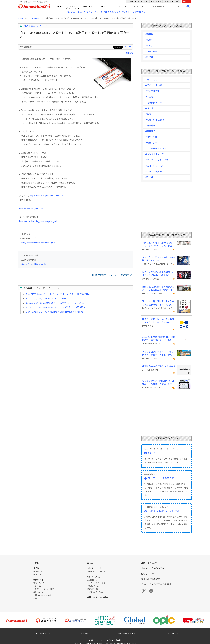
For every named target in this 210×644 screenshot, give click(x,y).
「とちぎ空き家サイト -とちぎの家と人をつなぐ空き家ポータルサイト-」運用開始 (158, 354)
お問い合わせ (173, 633)
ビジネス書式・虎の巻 (95, 592)
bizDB (73, 7)
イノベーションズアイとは (138, 1)
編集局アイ (88, 7)
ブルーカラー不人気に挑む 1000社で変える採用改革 (158, 259)
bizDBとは (37, 575)
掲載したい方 (156, 1)
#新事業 (149, 34)
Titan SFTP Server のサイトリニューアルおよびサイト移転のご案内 (58, 294)
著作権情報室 (158, 7)
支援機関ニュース (94, 580)
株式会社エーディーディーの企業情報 (114, 275)
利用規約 (84, 633)
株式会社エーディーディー (37, 26)
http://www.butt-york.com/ (32, 209)
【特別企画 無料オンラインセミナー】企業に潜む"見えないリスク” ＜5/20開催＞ (105, 12)
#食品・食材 (151, 137)
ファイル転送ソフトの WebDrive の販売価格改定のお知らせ (54, 312)
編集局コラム (38, 592)
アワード (176, 7)
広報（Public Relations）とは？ (165, 511)
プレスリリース (120, 7)
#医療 (148, 114)
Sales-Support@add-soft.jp (34, 264)
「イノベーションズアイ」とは (156, 568)
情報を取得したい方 (172, 1)
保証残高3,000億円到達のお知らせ (159, 366)
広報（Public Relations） (43, 595)
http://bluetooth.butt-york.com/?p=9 (38, 243)
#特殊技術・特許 (154, 103)
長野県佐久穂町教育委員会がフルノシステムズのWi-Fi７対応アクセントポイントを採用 (158, 289)
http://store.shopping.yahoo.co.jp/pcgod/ (38, 221)
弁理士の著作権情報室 (98, 597)
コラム (103, 7)
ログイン (186, 1)
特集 (35, 598)
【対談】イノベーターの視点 (44, 589)
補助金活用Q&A (93, 586)
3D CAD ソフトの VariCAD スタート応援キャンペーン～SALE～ (56, 303)
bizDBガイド (38, 571)
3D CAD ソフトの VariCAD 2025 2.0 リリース (47, 299)
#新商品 (149, 40)
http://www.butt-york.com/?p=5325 (46, 196)
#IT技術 (130, 53)
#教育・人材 (151, 143)
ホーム (21, 18)
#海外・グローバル (155, 166)
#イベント (150, 46)
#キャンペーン (152, 51)
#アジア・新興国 (153, 172)
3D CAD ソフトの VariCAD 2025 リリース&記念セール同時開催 (56, 307)
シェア (128, 47)
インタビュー (38, 586)
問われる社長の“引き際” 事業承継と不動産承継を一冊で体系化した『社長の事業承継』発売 (158, 303)
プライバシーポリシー (41, 633)
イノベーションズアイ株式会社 (108, 640)
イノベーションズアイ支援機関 (156, 584)
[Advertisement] (76, 339)
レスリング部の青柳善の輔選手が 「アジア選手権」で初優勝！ (158, 274)
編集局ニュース (39, 583)
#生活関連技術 (152, 91)
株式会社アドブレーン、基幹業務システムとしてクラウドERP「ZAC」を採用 (158, 321)
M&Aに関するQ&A (94, 589)
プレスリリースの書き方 (161, 478)
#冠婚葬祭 (150, 126)
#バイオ (149, 108)
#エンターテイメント (156, 149)
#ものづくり (151, 80)
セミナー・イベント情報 (96, 583)
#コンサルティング (155, 154)
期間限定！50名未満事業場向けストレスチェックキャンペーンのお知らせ (158, 245)
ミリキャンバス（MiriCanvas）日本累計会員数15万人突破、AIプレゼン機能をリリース (158, 383)
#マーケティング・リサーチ (159, 160)
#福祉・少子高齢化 (155, 120)
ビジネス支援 (140, 7)
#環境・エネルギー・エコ (158, 85)
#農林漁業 (150, 131)
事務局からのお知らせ (128, 633)
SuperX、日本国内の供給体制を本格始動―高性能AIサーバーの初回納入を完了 (158, 339)
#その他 (149, 57)
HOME (60, 7)
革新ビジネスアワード (152, 563)
